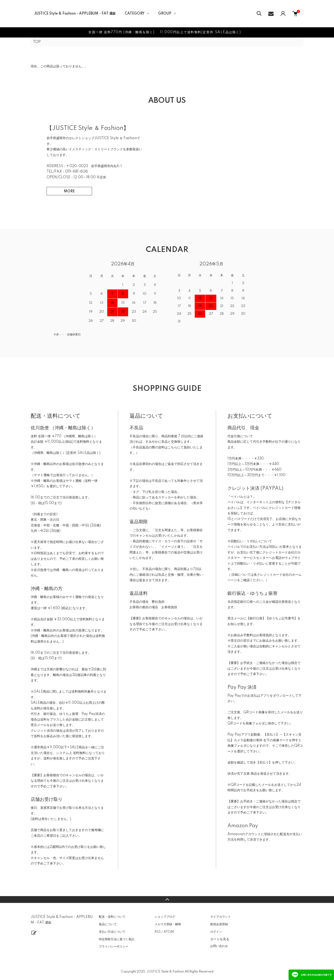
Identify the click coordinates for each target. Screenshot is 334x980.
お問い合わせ (219, 946)
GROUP (165, 14)
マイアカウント (221, 917)
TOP (37, 42)
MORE (69, 191)
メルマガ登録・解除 (168, 924)
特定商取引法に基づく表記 (117, 939)
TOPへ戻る (167, 900)
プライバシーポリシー (114, 947)
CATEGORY (135, 14)
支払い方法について (112, 932)
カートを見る (220, 939)
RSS (158, 932)
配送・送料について (112, 917)
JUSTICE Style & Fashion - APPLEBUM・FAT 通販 (75, 14)
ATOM (169, 932)
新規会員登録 (219, 924)
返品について (108, 924)
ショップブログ (165, 917)
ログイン (216, 932)
